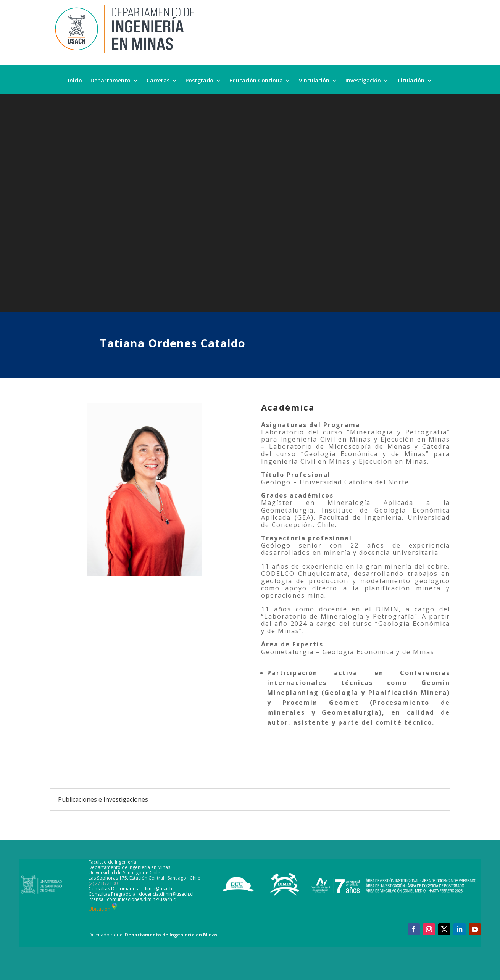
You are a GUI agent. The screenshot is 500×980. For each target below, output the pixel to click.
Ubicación (104, 909)
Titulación (411, 81)
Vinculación (314, 81)
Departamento (110, 81)
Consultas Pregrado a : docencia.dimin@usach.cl (141, 894)
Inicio (75, 81)
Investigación (363, 81)
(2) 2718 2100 (103, 883)
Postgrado (199, 81)
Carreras (158, 81)
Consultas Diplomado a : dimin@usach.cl (133, 889)
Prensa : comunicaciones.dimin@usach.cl (133, 899)
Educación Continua (256, 81)
